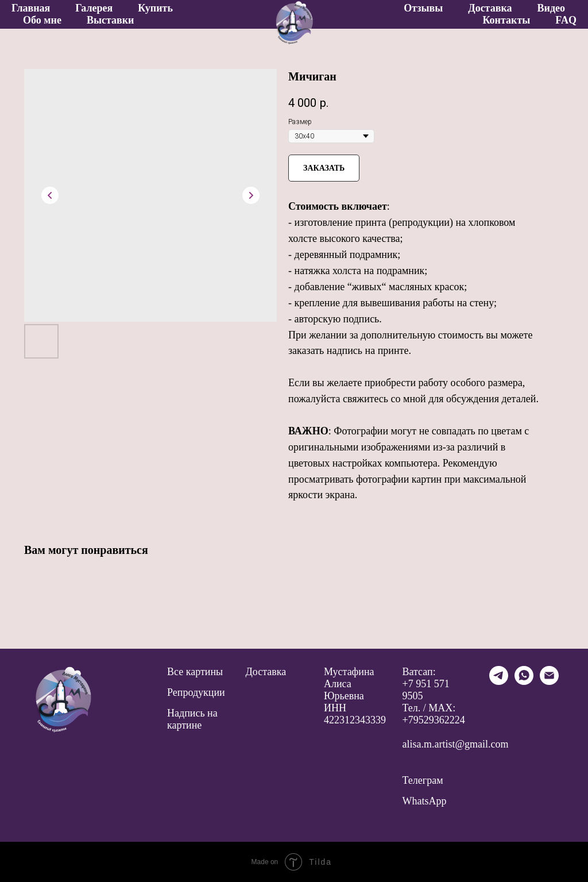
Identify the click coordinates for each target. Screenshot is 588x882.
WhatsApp (425, 801)
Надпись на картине (192, 719)
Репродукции (196, 692)
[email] (549, 682)
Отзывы (423, 8)
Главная (31, 8)
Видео (551, 8)
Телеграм (423, 780)
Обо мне (42, 20)
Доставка (490, 8)
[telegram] (499, 682)
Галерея (94, 8)
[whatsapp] (524, 682)
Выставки (111, 20)
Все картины (195, 672)
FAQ (566, 20)
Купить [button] (155, 8)
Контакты (506, 20)
